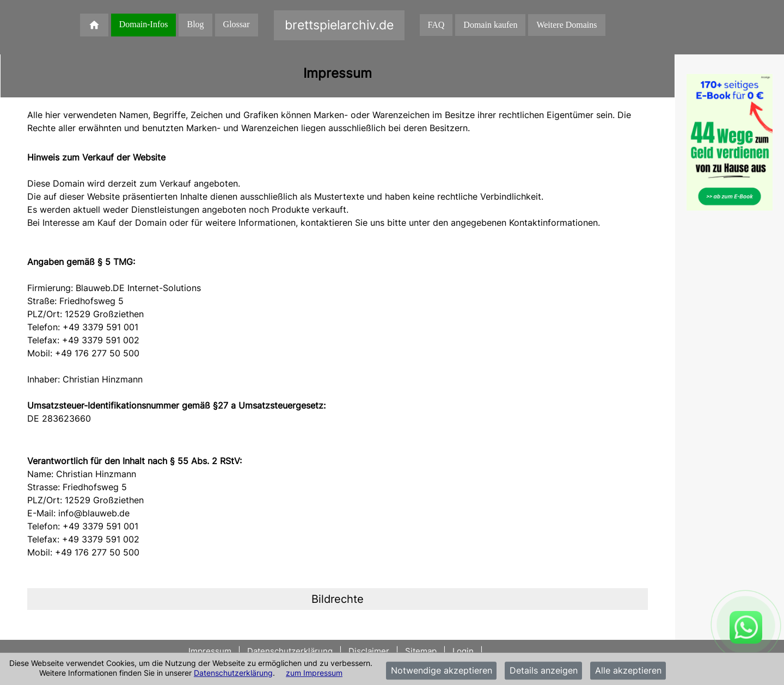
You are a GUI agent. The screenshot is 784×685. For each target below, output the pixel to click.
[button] (338, 599)
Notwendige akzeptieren (442, 671)
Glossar (237, 24)
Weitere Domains (566, 25)
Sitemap (421, 651)
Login (463, 651)
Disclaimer (369, 651)
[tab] (338, 599)
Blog (195, 24)
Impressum (211, 651)
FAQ (436, 25)
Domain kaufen (490, 25)
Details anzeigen (544, 671)
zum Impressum (314, 673)
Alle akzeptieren (628, 671)
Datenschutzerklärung (233, 673)
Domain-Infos (144, 24)
